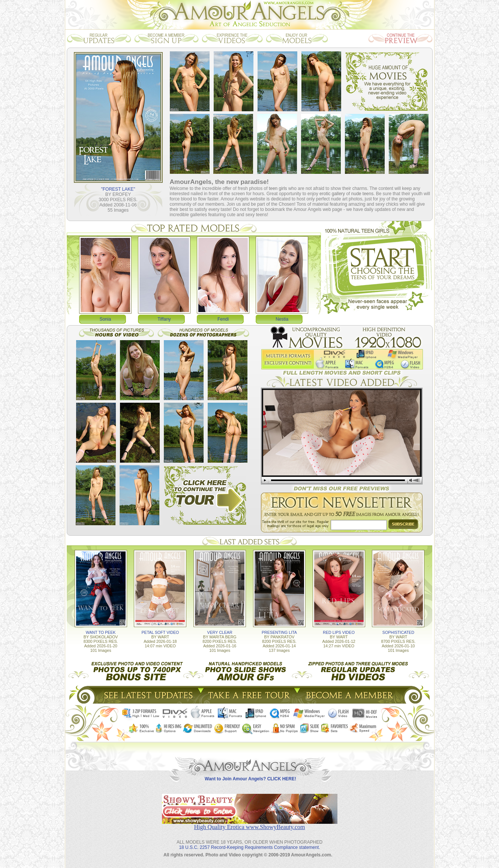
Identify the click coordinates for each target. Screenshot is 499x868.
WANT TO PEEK (101, 632)
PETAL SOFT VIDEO (160, 632)
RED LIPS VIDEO (339, 632)
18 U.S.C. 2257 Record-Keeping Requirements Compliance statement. (249, 847)
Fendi (223, 319)
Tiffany (164, 319)
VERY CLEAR (220, 632)
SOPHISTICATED (398, 632)
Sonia (105, 319)
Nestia (282, 319)
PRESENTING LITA (279, 632)
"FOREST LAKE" (118, 189)
